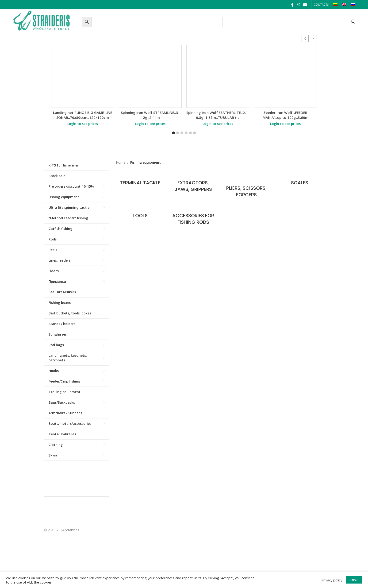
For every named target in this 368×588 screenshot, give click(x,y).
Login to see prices (83, 124)
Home (121, 162)
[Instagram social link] (298, 5)
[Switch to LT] (335, 5)
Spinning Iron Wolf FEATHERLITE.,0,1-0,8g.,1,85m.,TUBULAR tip (218, 115)
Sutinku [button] (354, 580)
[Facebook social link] (292, 5)
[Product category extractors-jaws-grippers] (193, 184)
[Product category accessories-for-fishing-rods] (193, 216)
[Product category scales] (300, 180)
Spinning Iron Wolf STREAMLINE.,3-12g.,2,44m (150, 115)
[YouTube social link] (305, 5)
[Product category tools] (140, 213)
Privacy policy (332, 580)
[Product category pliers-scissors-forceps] (247, 186)
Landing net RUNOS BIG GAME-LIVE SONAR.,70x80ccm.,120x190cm (83, 115)
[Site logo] (46, 21)
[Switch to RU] (353, 5)
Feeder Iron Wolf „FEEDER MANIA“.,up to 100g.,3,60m (286, 115)
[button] (313, 39)
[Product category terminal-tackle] (140, 180)
